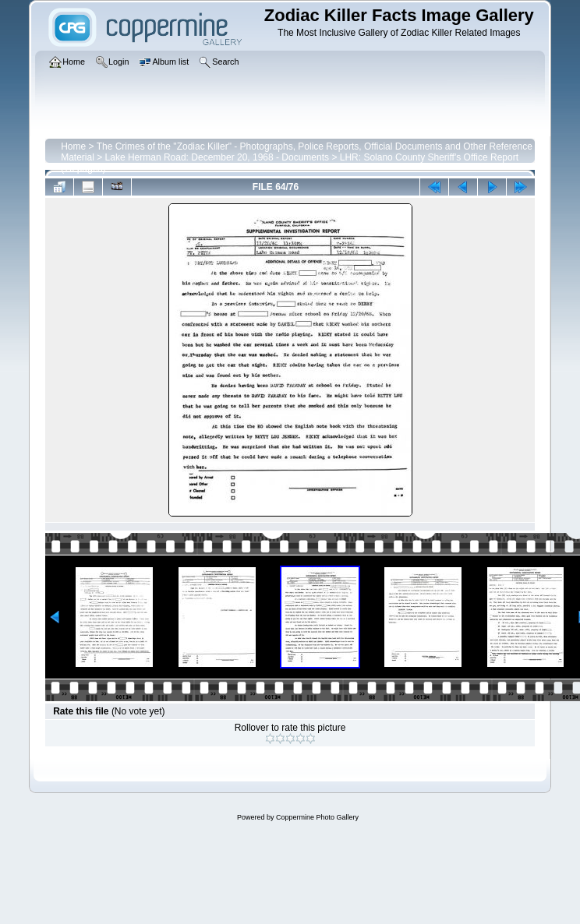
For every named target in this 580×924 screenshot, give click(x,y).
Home (73, 146)
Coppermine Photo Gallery (317, 817)
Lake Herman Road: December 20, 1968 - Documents (217, 157)
